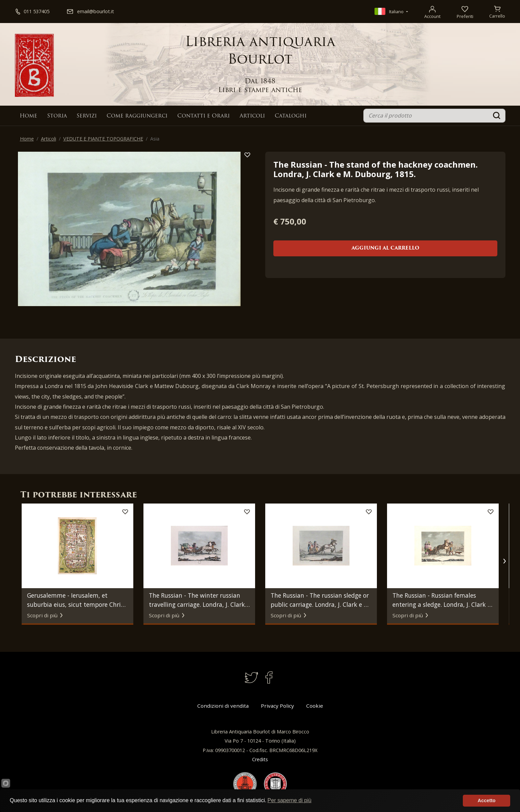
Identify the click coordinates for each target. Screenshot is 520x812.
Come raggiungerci (137, 116)
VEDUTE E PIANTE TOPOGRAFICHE (103, 139)
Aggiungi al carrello (385, 248)
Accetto (487, 800)
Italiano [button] (390, 12)
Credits (260, 759)
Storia (57, 116)
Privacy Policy (277, 706)
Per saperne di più (290, 800)
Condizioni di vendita (223, 706)
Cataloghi (291, 116)
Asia (155, 139)
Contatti (204, 116)
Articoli (252, 116)
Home (28, 116)
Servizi (87, 116)
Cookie (315, 706)
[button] (505, 561)
